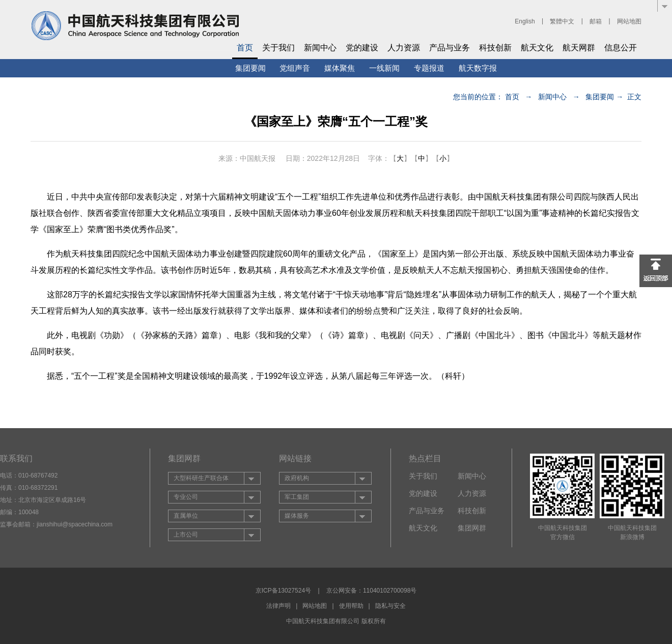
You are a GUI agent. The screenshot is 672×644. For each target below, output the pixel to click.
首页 (245, 48)
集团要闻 (250, 68)
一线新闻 (384, 68)
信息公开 (621, 48)
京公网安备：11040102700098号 (371, 591)
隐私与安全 (390, 606)
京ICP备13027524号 (283, 591)
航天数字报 (478, 68)
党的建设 (362, 48)
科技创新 (495, 48)
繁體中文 (562, 21)
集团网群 (472, 528)
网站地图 (629, 21)
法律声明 (278, 606)
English (525, 21)
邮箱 (596, 21)
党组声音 (295, 68)
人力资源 (404, 48)
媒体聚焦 (340, 68)
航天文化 (537, 48)
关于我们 (278, 48)
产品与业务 (450, 48)
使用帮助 (351, 606)
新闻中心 (320, 48)
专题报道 (429, 68)
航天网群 (579, 48)
